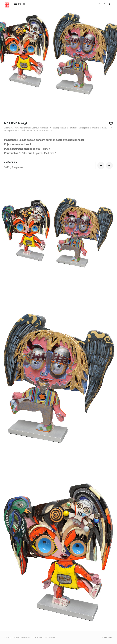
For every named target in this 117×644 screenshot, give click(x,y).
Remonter (107, 638)
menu (19, 5)
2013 (7, 167)
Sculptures (17, 167)
